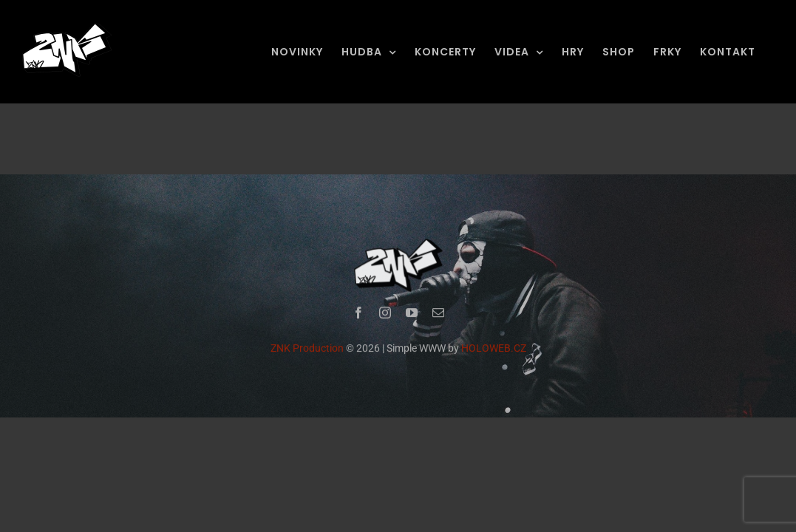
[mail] (438, 314)
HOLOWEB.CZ (494, 349)
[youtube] (412, 314)
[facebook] (358, 314)
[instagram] (385, 314)
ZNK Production (307, 349)
